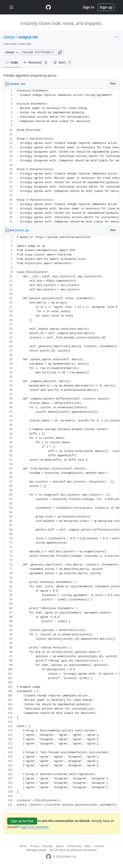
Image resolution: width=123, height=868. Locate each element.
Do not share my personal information (73, 850)
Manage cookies (36, 850)
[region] (61, 156)
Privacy (35, 846)
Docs (88, 846)
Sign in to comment (35, 827)
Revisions (36, 62)
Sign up (106, 7)
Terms (23, 846)
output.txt (28, 37)
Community (74, 846)
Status (60, 846)
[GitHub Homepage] (49, 857)
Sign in (89, 7)
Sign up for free (22, 821)
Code (12, 62)
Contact (99, 846)
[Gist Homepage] (48, 7)
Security (47, 846)
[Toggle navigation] (11, 7)
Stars (63, 62)
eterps (9, 37)
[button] (60, 52)
